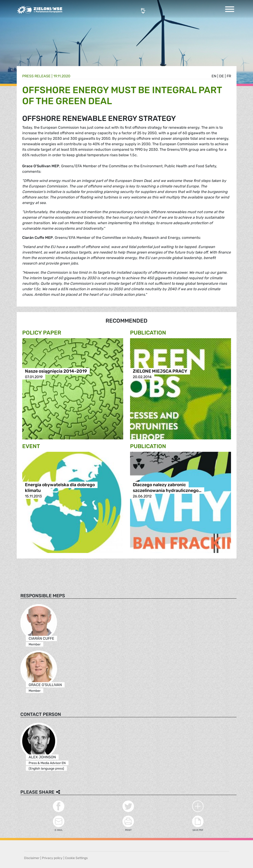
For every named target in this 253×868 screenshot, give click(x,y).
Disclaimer (32, 858)
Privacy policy (52, 858)
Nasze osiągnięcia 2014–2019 (56, 371)
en (214, 76)
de (222, 76)
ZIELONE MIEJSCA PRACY (160, 371)
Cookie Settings (76, 858)
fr (229, 76)
